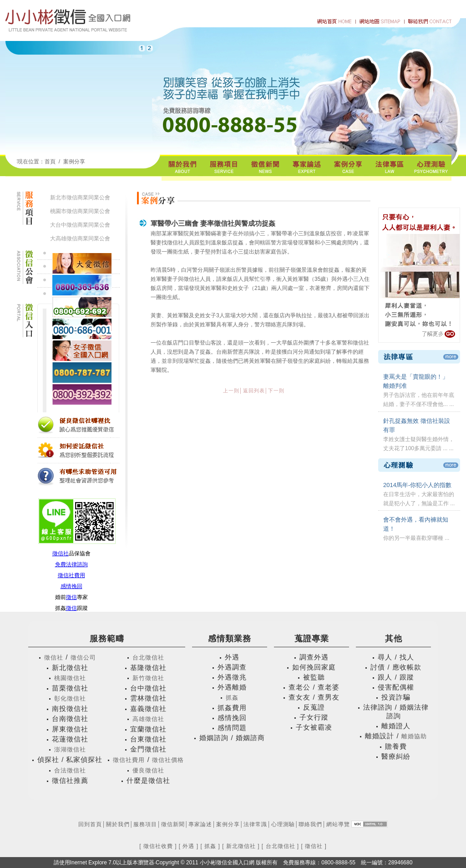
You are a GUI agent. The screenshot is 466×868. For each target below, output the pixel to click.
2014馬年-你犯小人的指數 (417, 485)
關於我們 (118, 824)
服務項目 (145, 824)
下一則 (276, 391)
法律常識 (255, 824)
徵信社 (61, 553)
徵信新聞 (173, 824)
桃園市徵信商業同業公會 (80, 211)
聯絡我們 (310, 824)
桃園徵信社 (70, 678)
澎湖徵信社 (70, 749)
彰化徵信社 (70, 698)
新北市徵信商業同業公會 (80, 198)
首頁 (50, 162)
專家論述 (200, 824)
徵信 (71, 597)
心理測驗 (283, 824)
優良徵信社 (148, 770)
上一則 (231, 391)
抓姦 (232, 698)
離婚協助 (414, 736)
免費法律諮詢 (71, 564)
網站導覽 (338, 824)
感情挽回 (71, 586)
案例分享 (74, 162)
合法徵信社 (70, 770)
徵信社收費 (158, 846)
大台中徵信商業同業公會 (80, 225)
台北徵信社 (148, 657)
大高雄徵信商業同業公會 (80, 239)
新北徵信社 (241, 846)
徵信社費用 (71, 575)
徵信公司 (83, 657)
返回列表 (254, 391)
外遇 (188, 846)
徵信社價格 (168, 760)
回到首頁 (90, 824)
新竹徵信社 (148, 678)
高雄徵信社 (148, 719)
